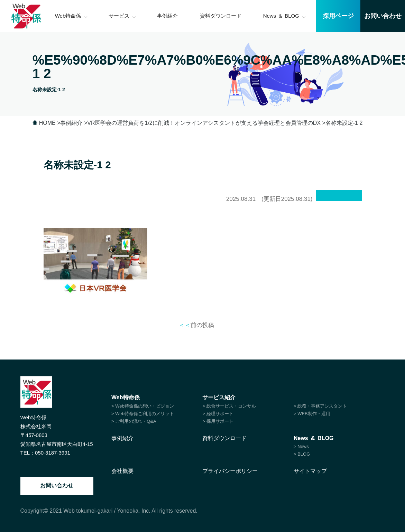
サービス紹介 (219, 397)
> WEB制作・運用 (312, 414)
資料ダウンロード (224, 438)
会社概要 (122, 471)
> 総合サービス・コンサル (229, 406)
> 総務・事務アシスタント (320, 406)
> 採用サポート (218, 421)
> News (301, 446)
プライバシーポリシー (230, 471)
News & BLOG (314, 438)
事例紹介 (122, 438)
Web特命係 (125, 397)
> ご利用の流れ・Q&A (134, 421)
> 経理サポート (218, 414)
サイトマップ (310, 471)
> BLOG (302, 454)
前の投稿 (196, 325)
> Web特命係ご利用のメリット (143, 414)
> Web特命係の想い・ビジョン (143, 406)
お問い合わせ (57, 486)
